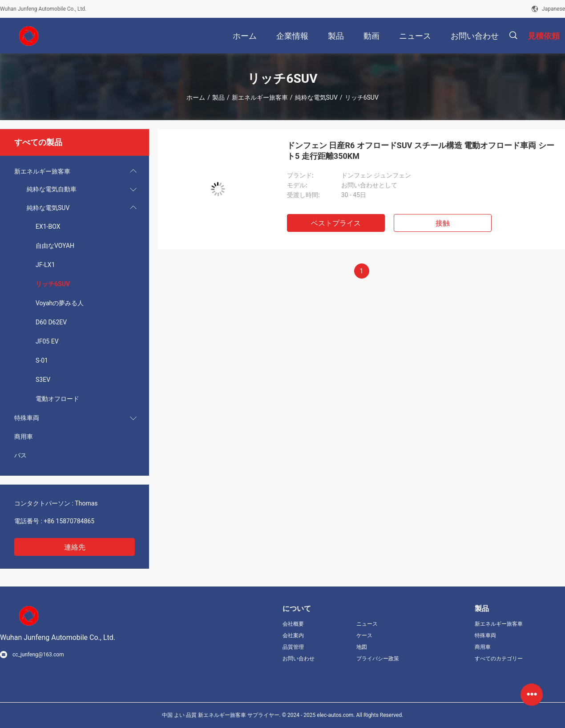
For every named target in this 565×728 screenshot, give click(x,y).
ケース (364, 635)
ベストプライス (336, 223)
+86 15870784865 (69, 521)
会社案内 (293, 635)
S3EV (43, 380)
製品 (218, 97)
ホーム (196, 97)
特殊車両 (27, 418)
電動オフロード (57, 399)
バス (20, 455)
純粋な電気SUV (316, 97)
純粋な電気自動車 (52, 189)
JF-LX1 (45, 265)
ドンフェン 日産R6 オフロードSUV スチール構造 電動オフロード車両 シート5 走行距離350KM (421, 151)
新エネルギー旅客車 (260, 97)
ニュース (367, 624)
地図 (362, 647)
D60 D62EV (51, 322)
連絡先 (75, 547)
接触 (443, 223)
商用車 (24, 437)
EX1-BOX (48, 226)
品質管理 (293, 647)
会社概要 (293, 624)
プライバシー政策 (378, 659)
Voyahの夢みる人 (60, 303)
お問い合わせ (299, 659)
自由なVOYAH (55, 246)
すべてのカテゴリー (499, 659)
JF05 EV (47, 341)
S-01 (42, 360)
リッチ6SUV (53, 284)
